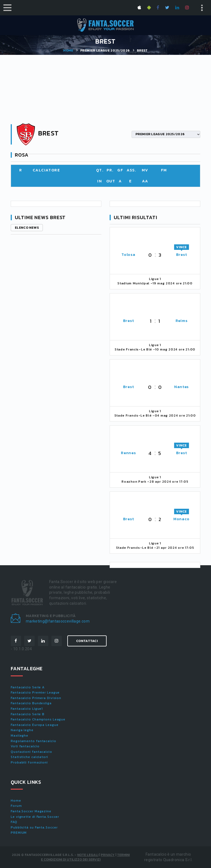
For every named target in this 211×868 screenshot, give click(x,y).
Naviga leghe (22, 730)
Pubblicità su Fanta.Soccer (34, 827)
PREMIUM (19, 833)
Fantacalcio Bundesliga (31, 703)
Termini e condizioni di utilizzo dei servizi (85, 857)
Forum (16, 806)
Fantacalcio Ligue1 (27, 709)
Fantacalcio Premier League (35, 692)
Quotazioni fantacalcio (31, 752)
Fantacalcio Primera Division (36, 698)
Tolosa (128, 255)
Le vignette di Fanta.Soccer (35, 817)
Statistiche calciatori (29, 757)
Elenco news (27, 228)
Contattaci (87, 641)
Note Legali (88, 855)
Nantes (181, 387)
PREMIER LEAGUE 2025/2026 (105, 50)
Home (68, 50)
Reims (182, 321)
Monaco (181, 519)
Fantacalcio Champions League (38, 719)
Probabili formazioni (29, 762)
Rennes (128, 453)
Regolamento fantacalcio (34, 741)
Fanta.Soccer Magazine (31, 811)
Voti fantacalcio (25, 746)
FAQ (14, 822)
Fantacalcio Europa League (35, 725)
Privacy (108, 855)
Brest (182, 255)
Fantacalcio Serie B (28, 714)
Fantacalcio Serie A (28, 687)
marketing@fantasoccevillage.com (58, 621)
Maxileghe (20, 736)
